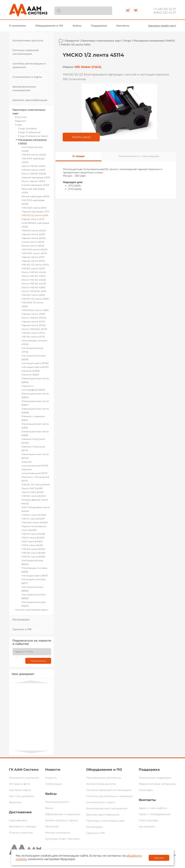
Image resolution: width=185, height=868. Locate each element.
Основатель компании (24, 778)
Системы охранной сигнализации (109, 790)
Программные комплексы (104, 778)
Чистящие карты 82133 (35, 367)
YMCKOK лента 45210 (34, 253)
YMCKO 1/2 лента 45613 (35, 299)
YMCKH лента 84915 (33, 553)
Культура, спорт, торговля (62, 839)
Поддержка (99, 26)
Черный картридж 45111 (36, 212)
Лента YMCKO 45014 (34, 166)
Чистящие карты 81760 (35, 363)
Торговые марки (20, 790)
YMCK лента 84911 (32, 545)
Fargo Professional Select (33, 136)
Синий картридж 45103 (35, 185)
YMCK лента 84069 (33, 538)
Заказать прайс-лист (162, 26)
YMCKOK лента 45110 (34, 208)
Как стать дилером (22, 796)
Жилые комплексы (58, 833)
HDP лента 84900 (32, 541)
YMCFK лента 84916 (33, 557)
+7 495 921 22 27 (165, 9)
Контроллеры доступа (28, 40)
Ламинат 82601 (30, 375)
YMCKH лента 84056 (34, 515)
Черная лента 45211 (33, 257)
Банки (49, 808)
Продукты (72, 41)
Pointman (21, 117)
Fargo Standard (27, 128)
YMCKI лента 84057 (33, 519)
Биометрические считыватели (107, 808)
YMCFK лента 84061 (33, 534)
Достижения (20, 812)
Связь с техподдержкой (155, 814)
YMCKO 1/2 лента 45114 (35, 215)
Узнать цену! (81, 137)
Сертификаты (18, 820)
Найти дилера (148, 820)
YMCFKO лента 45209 (34, 249)
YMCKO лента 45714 (33, 333)
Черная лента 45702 (34, 325)
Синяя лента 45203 (33, 242)
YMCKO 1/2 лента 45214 (35, 265)
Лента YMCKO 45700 (34, 318)
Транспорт (52, 826)
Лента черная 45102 (33, 181)
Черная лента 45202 (34, 238)
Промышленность (57, 802)
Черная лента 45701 (33, 322)
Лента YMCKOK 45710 (34, 329)
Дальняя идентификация (30, 100)
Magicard (20, 121)
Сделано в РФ (22, 629)
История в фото (20, 784)
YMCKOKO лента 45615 (35, 310)
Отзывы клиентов (21, 833)
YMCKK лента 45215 (33, 268)
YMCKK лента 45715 (33, 337)
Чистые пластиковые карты (32, 610)
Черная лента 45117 (33, 219)
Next (31, 752)
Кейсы (77, 26)
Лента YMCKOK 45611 (34, 291)
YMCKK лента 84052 (34, 496)
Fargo (19, 125)
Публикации (54, 784)
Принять (159, 858)
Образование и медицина (63, 814)
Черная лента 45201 (33, 234)
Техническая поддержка (155, 778)
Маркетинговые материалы (157, 784)
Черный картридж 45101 (36, 177)
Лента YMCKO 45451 (34, 276)
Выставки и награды (23, 826)
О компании (17, 26)
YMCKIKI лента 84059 (35, 522)
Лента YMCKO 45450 (34, 272)
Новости (53, 770)
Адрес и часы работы (153, 808)
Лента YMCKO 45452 (34, 280)
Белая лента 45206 (33, 246)
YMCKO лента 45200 (34, 230)
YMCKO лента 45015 (33, 170)
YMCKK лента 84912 (33, 549)
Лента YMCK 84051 (33, 492)
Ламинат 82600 (31, 371)
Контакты (123, 26)
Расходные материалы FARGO (154, 41)
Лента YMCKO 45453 (34, 284)
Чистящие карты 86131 (35, 576)
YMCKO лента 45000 (34, 155)
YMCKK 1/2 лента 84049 (36, 485)
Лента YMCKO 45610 (34, 287)
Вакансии (15, 802)
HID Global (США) (88, 67)
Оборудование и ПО (49, 26)
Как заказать (147, 826)
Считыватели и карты (27, 77)
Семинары (146, 790)
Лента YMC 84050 (32, 488)
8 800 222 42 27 (165, 13)
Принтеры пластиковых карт (101, 41)
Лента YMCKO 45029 (34, 174)
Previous (31, 682)
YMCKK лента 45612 (33, 295)
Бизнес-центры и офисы (62, 820)
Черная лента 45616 (33, 314)
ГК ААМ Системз (24, 770)
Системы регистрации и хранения (109, 796)
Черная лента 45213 (33, 261)
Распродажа (21, 620)
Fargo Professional (29, 132)
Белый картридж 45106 (35, 196)
